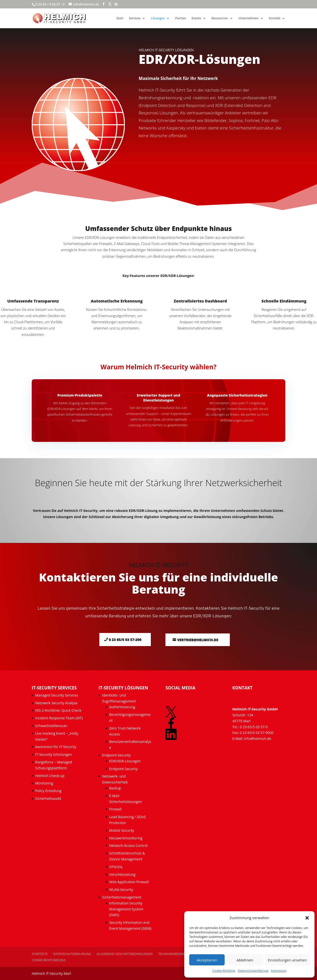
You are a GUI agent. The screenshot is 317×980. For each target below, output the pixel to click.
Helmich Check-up (50, 776)
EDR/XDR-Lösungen (125, 761)
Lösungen (158, 18)
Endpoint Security (123, 769)
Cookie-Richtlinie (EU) (49, 960)
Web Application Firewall (129, 882)
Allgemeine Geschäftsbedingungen (125, 954)
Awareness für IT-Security (56, 747)
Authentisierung (122, 707)
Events (196, 18)
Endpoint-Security (116, 755)
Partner (181, 18)
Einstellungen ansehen (287, 960)
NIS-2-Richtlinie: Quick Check (58, 710)
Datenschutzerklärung (253, 971)
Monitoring (44, 783)
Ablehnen (245, 960)
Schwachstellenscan (51, 726)
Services (135, 18)
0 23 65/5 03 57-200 (125, 640)
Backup (115, 788)
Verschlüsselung (122, 874)
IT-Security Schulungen (53, 754)
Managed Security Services (57, 695)
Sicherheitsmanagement (122, 897)
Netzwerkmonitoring (126, 838)
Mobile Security (122, 830)
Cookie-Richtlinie (224, 971)
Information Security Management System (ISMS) (126, 909)
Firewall (115, 809)
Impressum (279, 971)
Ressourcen (220, 18)
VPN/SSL (116, 867)
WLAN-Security (121, 890)
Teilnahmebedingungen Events (183, 954)
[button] (307, 918)
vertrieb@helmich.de (198, 640)
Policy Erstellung (49, 791)
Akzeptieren (207, 960)
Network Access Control (129, 845)
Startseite (40, 954)
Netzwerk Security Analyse (56, 703)
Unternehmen (249, 18)
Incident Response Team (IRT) (59, 718)
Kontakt (275, 18)
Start (120, 18)
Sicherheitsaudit (48, 798)
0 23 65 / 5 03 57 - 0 (50, 4)
